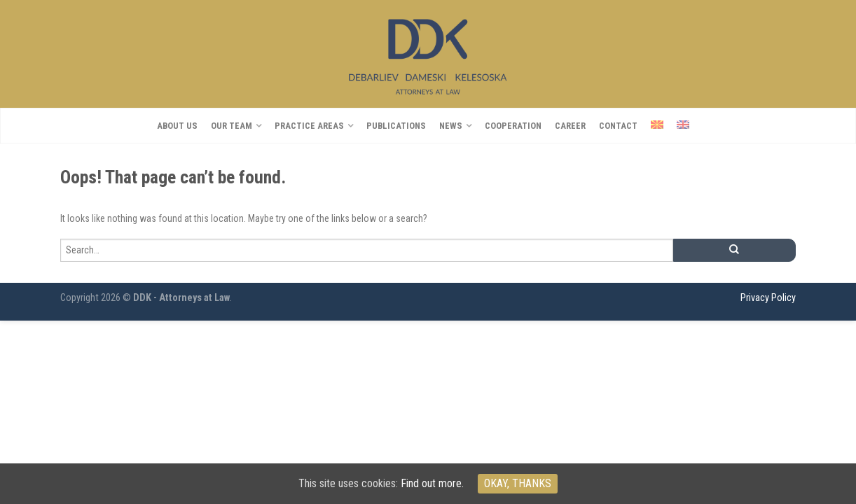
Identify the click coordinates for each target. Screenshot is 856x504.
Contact (618, 126)
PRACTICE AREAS (309, 126)
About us (177, 126)
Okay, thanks (518, 483)
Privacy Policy (768, 298)
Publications (396, 126)
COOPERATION (513, 126)
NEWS (451, 126)
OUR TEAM (232, 126)
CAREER (570, 126)
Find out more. (432, 483)
